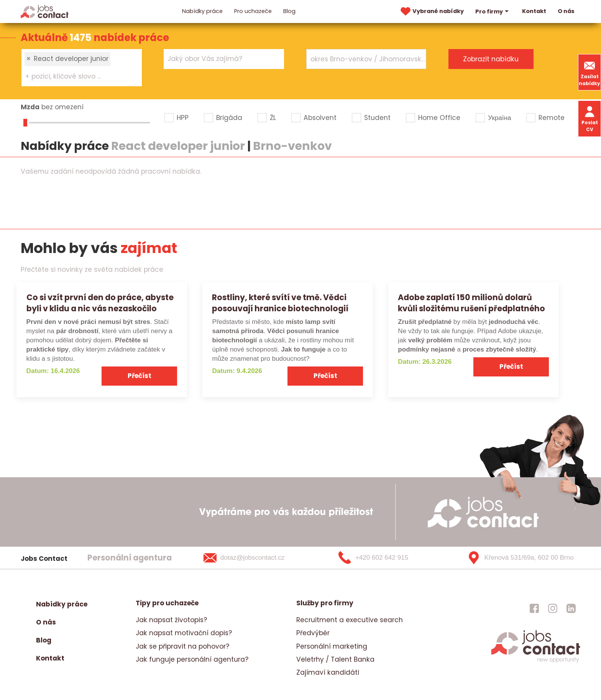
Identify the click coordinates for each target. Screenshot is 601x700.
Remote (552, 118)
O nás (566, 11)
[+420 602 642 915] (386, 558)
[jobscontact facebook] (534, 608)
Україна (499, 118)
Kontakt (534, 11)
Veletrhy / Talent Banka (335, 659)
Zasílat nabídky (590, 72)
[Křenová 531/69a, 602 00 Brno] (518, 558)
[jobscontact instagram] (553, 608)
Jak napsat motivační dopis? (184, 633)
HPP (183, 118)
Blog (289, 11)
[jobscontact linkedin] (571, 608)
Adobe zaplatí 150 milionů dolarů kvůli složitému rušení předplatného (471, 303)
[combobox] (82, 67)
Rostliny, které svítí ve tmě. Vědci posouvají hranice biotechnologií (280, 303)
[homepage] (536, 662)
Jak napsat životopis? (171, 620)
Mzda (30, 107)
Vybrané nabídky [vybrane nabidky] (431, 12)
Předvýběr (313, 633)
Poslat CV (590, 118)
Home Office (439, 118)
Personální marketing (332, 646)
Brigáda (229, 118)
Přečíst (140, 376)
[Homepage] (45, 11)
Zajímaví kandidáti (328, 672)
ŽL (273, 118)
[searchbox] (77, 77)
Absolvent (320, 118)
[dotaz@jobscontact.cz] (254, 558)
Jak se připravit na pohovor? (182, 646)
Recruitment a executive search (350, 620)
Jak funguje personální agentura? (192, 659)
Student (377, 118)
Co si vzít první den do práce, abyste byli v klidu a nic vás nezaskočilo (100, 303)
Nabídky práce (202, 11)
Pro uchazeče (253, 11)
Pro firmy (493, 12)
